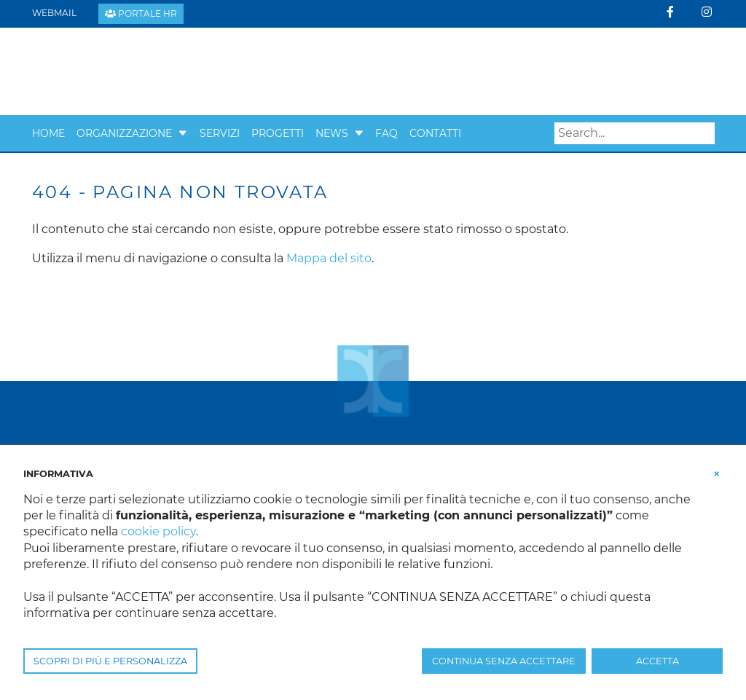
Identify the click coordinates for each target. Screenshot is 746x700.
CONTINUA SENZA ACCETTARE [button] (504, 661)
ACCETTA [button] (657, 661)
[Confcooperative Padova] (145, 70)
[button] (183, 133)
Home (48, 133)
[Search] (635, 133)
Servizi (220, 133)
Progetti (278, 133)
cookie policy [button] (158, 531)
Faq (386, 133)
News (332, 133)
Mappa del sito (329, 258)
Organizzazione (124, 133)
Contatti (435, 133)
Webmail (54, 13)
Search (704, 133)
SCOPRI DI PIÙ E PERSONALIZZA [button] (110, 661)
